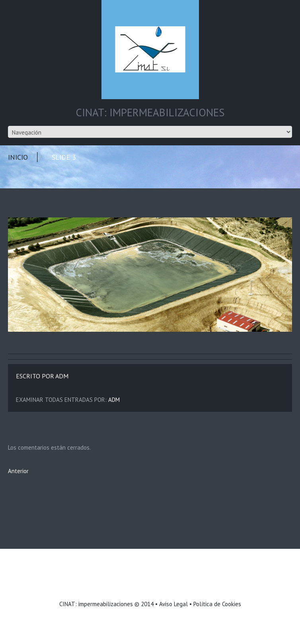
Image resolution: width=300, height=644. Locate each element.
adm (62, 376)
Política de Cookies (217, 604)
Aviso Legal (173, 604)
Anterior (18, 471)
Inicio (18, 157)
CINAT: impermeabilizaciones (96, 604)
